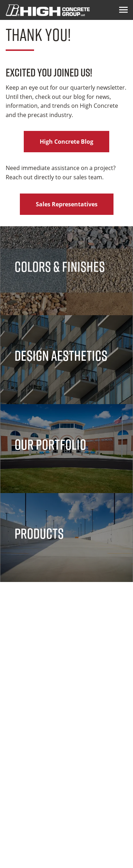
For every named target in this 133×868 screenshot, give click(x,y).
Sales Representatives (67, 204)
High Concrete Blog (66, 142)
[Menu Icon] (123, 10)
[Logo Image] (48, 10)
